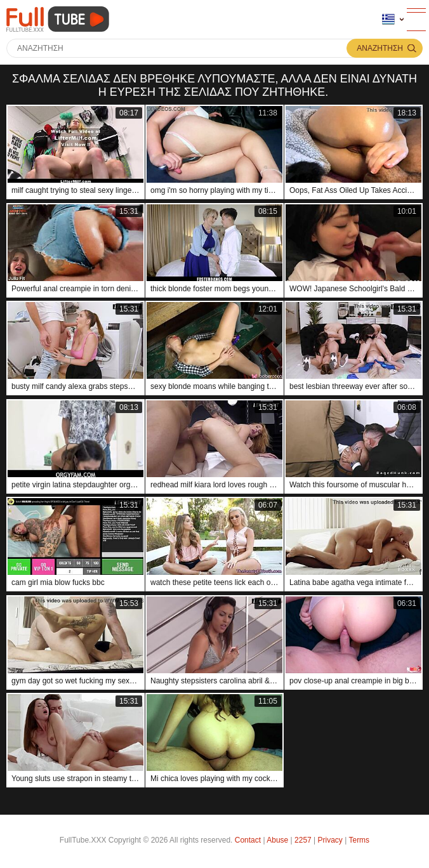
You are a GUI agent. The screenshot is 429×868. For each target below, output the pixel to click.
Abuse (277, 840)
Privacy (330, 840)
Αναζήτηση (380, 48)
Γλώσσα (388, 19)
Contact (248, 840)
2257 (303, 840)
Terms (359, 840)
